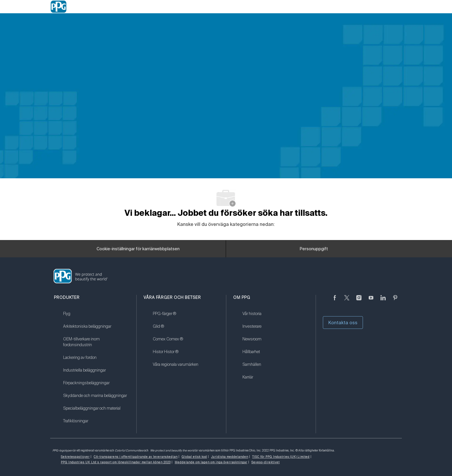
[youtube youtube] (371, 301)
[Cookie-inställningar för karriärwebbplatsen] (138, 250)
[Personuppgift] (314, 250)
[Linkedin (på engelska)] (383, 301)
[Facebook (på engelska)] (335, 301)
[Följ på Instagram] (359, 301)
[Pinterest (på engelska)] (395, 301)
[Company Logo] (59, 7)
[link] (96, 317)
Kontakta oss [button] (343, 323)
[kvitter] (347, 301)
